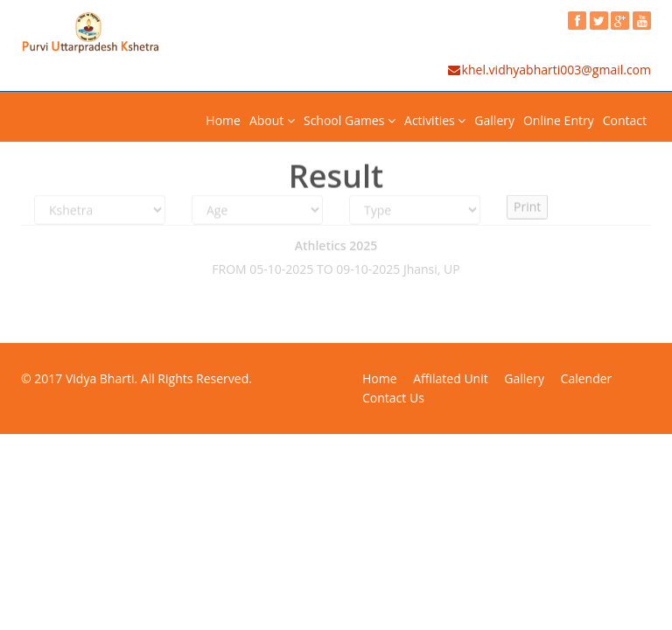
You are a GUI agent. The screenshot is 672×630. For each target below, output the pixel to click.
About (272, 120)
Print (527, 203)
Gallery (494, 120)
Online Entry (559, 120)
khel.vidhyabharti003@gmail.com (549, 70)
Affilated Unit (450, 378)
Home (223, 120)
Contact (625, 120)
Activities (435, 120)
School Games (350, 120)
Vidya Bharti (100, 378)
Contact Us (393, 398)
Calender (587, 378)
